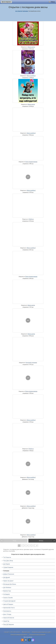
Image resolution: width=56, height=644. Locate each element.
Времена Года (7, 591)
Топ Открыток (7, 557)
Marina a (31, 219)
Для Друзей (6, 577)
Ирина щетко (31, 47)
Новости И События (9, 618)
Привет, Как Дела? (8, 581)
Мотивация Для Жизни (10, 584)
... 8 (36, 546)
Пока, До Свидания (9, 624)
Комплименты (7, 611)
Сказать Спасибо (8, 598)
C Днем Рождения (8, 567)
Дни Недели (7, 564)
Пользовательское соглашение (37, 635)
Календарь (25, 11)
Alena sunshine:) (31, 76)
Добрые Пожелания (9, 574)
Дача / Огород (7, 614)
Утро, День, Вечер (8, 561)
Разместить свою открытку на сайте (41, 632)
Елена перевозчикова (31, 162)
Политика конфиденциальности (19, 635)
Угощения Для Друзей (9, 601)
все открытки (6, 2)
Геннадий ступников (31, 363)
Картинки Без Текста (9, 608)
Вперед (41, 541)
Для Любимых (7, 588)
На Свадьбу (6, 594)
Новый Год (6, 621)
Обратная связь (26, 632)
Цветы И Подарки (8, 604)
